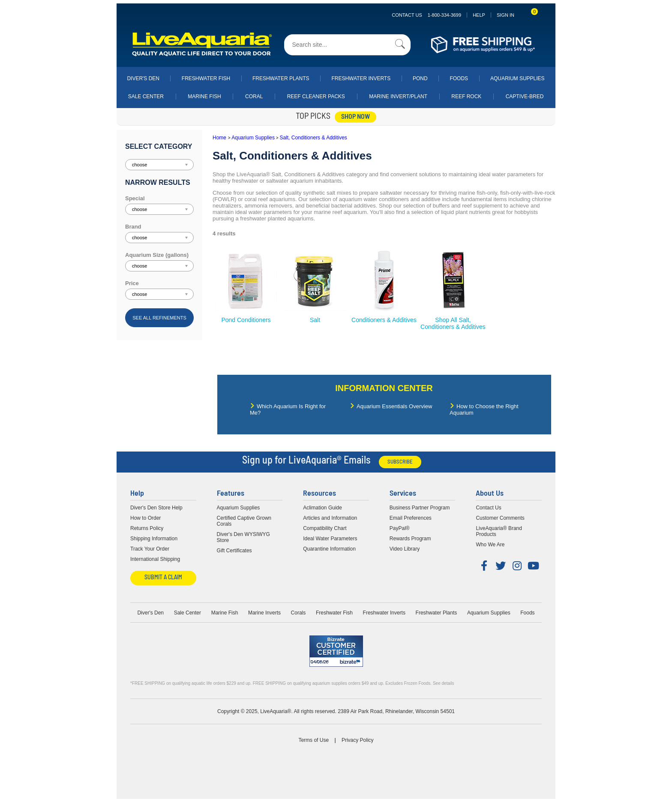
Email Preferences (411, 518)
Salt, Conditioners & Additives (313, 138)
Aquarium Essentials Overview (394, 406)
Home (219, 138)
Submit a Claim (163, 578)
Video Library (405, 549)
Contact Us (426, 15)
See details (443, 683)
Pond (420, 78)
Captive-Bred (525, 96)
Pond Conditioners (246, 320)
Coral (254, 96)
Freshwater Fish (206, 78)
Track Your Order (150, 549)
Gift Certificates (234, 551)
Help (479, 15)
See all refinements (159, 318)
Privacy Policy (358, 740)
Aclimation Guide (322, 508)
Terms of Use (313, 740)
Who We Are (490, 545)
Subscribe (400, 462)
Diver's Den (143, 78)
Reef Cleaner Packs (316, 96)
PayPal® (400, 528)
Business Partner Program (420, 508)
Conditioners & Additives (384, 320)
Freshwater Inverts (361, 78)
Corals (298, 613)
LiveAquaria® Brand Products (499, 531)
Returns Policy (147, 528)
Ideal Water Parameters (330, 539)
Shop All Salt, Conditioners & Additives (453, 323)
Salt (315, 320)
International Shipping (155, 559)
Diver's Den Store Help (156, 508)
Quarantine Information (329, 549)
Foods (459, 78)
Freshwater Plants (281, 78)
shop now (355, 117)
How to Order (145, 518)
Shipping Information (154, 539)
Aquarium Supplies (517, 78)
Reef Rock (466, 96)
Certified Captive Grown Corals (244, 521)
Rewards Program (410, 539)
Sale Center (146, 96)
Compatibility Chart (325, 528)
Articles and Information (330, 518)
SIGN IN (505, 15)
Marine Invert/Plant (398, 96)
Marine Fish (204, 96)
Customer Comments (500, 518)
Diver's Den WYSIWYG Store (243, 537)
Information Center (384, 388)
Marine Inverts (264, 613)
